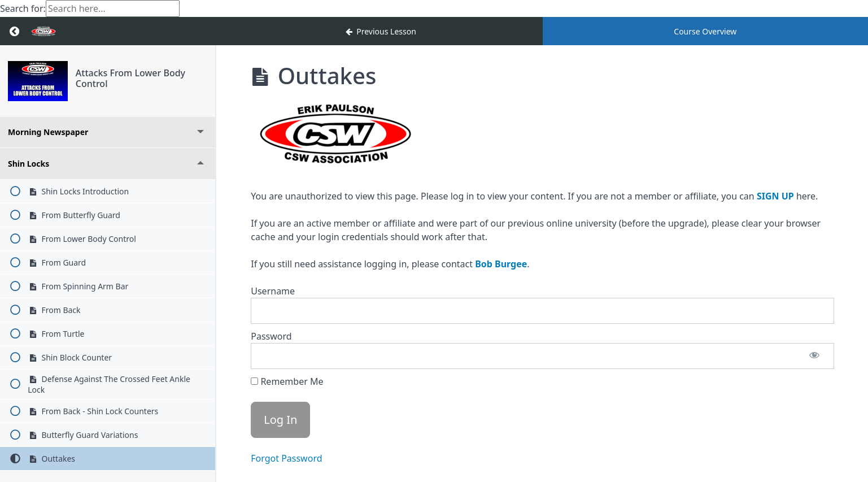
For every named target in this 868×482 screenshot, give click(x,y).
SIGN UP (775, 196)
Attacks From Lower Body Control (130, 78)
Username (273, 291)
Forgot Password (286, 458)
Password (271, 336)
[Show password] (814, 356)
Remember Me (287, 381)
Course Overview (705, 31)
